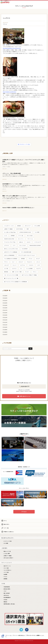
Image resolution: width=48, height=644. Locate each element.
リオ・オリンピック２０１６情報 (11, 275)
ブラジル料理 (37, 226)
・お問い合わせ (6, 595)
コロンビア (7, 265)
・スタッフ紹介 (6, 568)
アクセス (24, 512)
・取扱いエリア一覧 (7, 551)
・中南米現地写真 (6, 587)
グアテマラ (7, 246)
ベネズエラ (31, 265)
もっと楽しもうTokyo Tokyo (10, 232)
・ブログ (5, 591)
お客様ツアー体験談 (8, 229)
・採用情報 (5, 579)
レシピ (6, 236)
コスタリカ (14, 269)
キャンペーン (21, 239)
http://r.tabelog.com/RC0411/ (10, 92)
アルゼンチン (30, 262)
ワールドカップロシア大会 (10, 242)
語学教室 (13, 236)
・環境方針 (5, 602)
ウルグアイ (39, 269)
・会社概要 (5, 574)
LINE (38, 2)
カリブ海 (6, 269)
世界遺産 (23, 259)
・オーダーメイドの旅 (7, 541)
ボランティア (28, 226)
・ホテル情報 (5, 543)
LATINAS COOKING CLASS (25, 232)
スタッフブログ (23, 246)
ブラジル (5, 24)
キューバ (15, 265)
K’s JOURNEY (25, 249)
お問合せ (42, 2)
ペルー (13, 262)
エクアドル (23, 265)
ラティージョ (30, 239)
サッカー (27, 272)
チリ (21, 269)
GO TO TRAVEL (20, 229)
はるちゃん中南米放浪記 (9, 255)
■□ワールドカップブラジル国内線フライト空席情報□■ (15, 282)
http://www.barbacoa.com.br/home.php (12, 48)
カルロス (29, 242)
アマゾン (6, 262)
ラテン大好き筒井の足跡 (26, 252)
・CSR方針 (5, 600)
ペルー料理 (37, 232)
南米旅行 (19, 226)
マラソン (35, 272)
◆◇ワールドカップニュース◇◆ (11, 278)
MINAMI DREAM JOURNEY (35, 246)
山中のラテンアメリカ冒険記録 (11, 252)
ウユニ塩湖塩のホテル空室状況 (11, 259)
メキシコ (38, 262)
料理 (28, 229)
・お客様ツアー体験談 (7, 556)
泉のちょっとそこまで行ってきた (11, 249)
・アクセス (5, 577)
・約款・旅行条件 (6, 593)
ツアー (14, 246)
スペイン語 (21, 236)
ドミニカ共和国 (29, 269)
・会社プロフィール (7, 566)
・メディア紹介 (6, 572)
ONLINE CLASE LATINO (9, 239)
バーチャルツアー (38, 242)
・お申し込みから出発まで (8, 558)
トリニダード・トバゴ (9, 226)
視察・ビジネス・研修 (17, 272)
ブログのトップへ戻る (24, 144)
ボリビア (38, 259)
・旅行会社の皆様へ (7, 589)
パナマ (39, 265)
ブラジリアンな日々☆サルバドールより (27, 255)
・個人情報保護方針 (7, 598)
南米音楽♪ (6, 272)
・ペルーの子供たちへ (7, 570)
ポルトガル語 (30, 236)
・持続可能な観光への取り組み (9, 604)
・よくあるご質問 (6, 554)
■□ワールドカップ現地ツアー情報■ (29, 275)
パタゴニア (21, 262)
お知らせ (21, 242)
